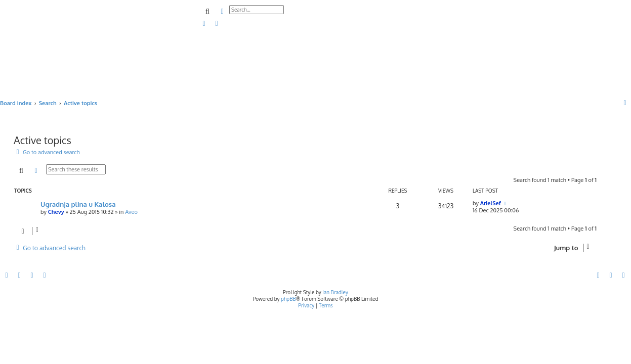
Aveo (131, 212)
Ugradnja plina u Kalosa (78, 204)
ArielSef (491, 203)
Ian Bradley (335, 292)
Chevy (56, 212)
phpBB (288, 299)
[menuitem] (204, 24)
